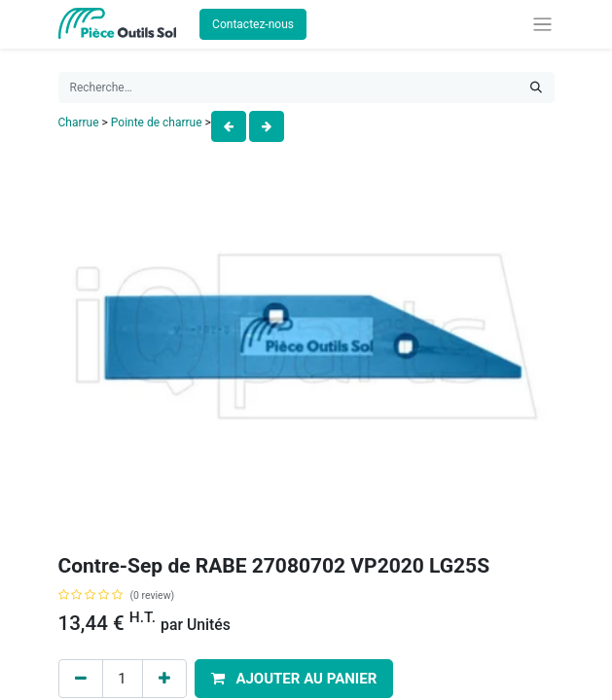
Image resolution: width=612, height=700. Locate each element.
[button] (294, 679)
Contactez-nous (253, 24)
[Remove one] (81, 679)
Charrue (79, 122)
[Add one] (164, 679)
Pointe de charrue (157, 122)
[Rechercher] (536, 87)
